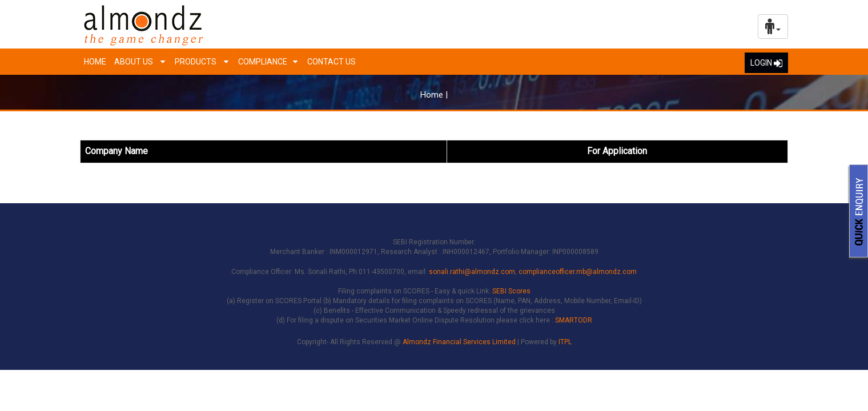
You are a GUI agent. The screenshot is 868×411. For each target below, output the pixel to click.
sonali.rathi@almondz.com (472, 272)
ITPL (565, 342)
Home (95, 62)
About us (134, 62)
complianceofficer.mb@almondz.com (578, 272)
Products (196, 62)
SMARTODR (574, 320)
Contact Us (331, 62)
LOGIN (766, 63)
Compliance (263, 62)
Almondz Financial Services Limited (460, 342)
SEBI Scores (511, 291)
